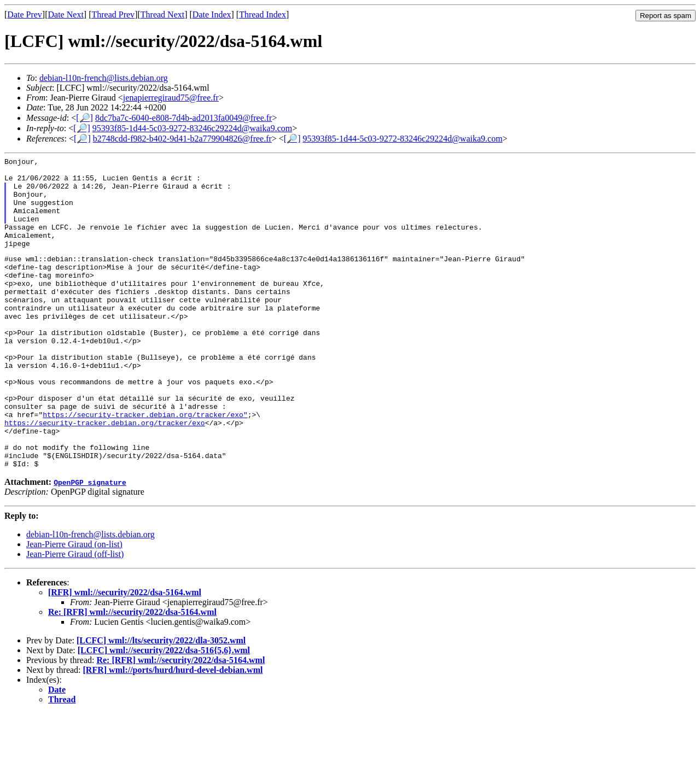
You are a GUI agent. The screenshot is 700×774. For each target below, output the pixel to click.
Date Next (66, 14)
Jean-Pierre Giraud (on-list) (74, 605)
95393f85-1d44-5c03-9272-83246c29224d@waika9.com (192, 128)
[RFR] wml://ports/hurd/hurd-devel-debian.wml (173, 731)
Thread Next (162, 14)
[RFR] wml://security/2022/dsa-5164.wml (125, 653)
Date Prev (25, 14)
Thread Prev (113, 14)
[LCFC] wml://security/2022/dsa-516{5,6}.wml (164, 711)
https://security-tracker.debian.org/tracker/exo (105, 475)
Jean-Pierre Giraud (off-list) (75, 615)
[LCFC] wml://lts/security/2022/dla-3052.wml (161, 701)
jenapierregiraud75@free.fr (171, 98)
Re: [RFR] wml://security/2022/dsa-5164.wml (132, 673)
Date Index (212, 14)
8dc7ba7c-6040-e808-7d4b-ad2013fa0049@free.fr (184, 118)
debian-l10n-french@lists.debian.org (104, 78)
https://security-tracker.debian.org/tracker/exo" (145, 465)
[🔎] (84, 118)
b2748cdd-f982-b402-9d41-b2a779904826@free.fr (182, 139)
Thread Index (262, 14)
